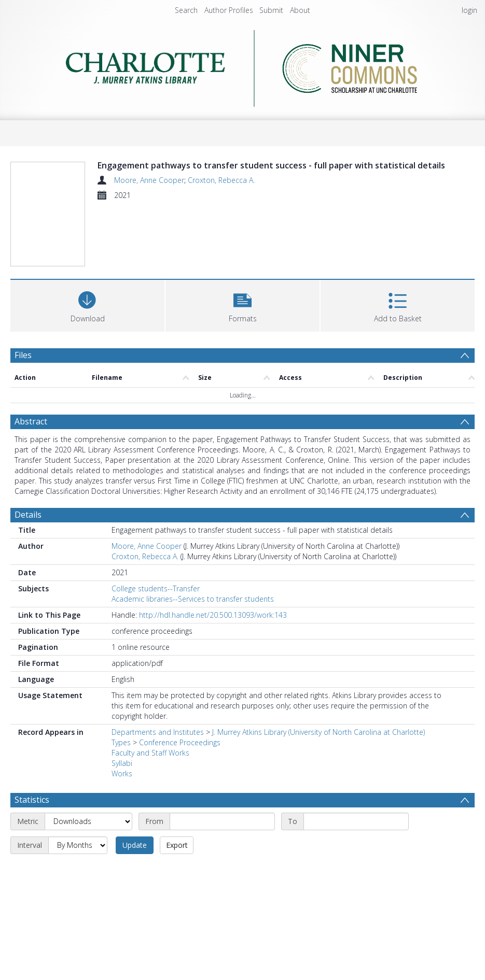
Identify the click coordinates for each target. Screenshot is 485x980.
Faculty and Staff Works (150, 753)
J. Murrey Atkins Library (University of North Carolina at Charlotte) (318, 732)
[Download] (87, 304)
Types (121, 742)
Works (122, 773)
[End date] (356, 821)
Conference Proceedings (180, 742)
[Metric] (88, 821)
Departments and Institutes (158, 732)
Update (135, 845)
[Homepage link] (242, 66)
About (300, 10)
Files (23, 355)
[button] (242, 304)
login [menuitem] (469, 10)
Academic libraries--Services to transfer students (193, 599)
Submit (271, 10)
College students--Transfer (156, 588)
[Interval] (78, 845)
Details (28, 515)
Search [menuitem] (186, 10)
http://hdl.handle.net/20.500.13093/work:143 (213, 615)
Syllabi (122, 763)
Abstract (31, 421)
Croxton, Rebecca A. (221, 180)
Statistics (32, 800)
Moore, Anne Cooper (149, 180)
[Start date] (222, 821)
